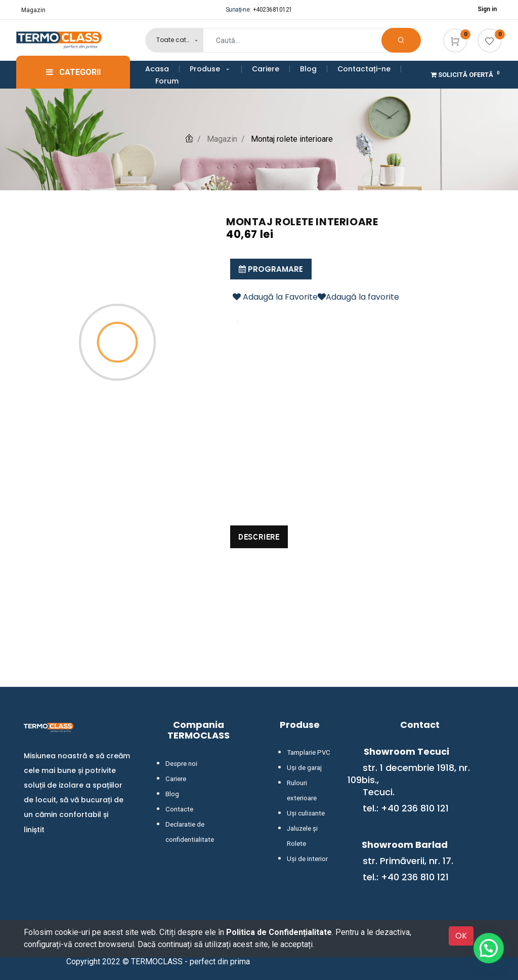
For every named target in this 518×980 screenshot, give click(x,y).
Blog (172, 794)
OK (461, 936)
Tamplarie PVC (307, 753)
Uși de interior (306, 859)
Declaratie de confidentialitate (208, 825)
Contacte (178, 809)
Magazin (33, 10)
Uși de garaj (303, 768)
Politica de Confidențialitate (279, 932)
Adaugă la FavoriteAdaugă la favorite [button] (316, 297)
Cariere (176, 779)
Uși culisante (305, 813)
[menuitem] (162, 69)
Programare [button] (271, 269)
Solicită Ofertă (466, 75)
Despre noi (180, 764)
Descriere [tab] (259, 537)
